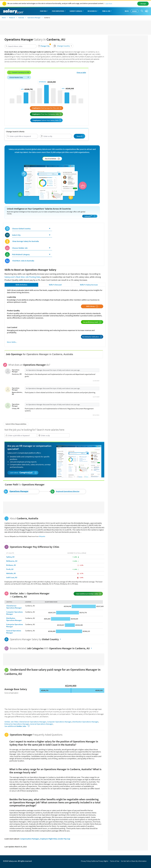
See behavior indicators (92, 337)
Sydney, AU (10, 557)
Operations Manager (34, 18)
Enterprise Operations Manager (15, 625)
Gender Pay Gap (64, 839)
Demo (134, 11)
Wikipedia (42, 536)
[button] (44, 46)
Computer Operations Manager (14, 613)
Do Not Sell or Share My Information (134, 861)
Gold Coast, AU (12, 577)
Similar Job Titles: (12, 722)
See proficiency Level (92, 322)
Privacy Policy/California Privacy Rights (94, 861)
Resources (93, 11)
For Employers (59, 11)
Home (4, 18)
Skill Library (92, 306)
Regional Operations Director (68, 491)
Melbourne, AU (12, 561)
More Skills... (12, 342)
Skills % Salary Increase (89, 285)
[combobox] (21, 46)
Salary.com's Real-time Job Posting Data (22, 277)
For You (44, 11)
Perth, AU (10, 569)
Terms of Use (115, 861)
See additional (17, 726)
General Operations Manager (14, 632)
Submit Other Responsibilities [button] (16, 424)
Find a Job (107, 11)
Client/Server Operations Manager (14, 607)
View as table (81, 72)
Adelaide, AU (11, 573)
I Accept (143, 4)
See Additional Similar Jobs (89, 594)
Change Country (63, 46)
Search (79, 136)
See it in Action (52, 159)
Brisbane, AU (11, 565)
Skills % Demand (55, 285)
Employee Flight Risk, (49, 839)
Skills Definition (21, 285)
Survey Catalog (77, 11)
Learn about (23, 473)
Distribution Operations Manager (14, 619)
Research (12, 18)
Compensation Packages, (30, 839)
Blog (127, 11)
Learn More (109, 4)
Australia (21, 18)
